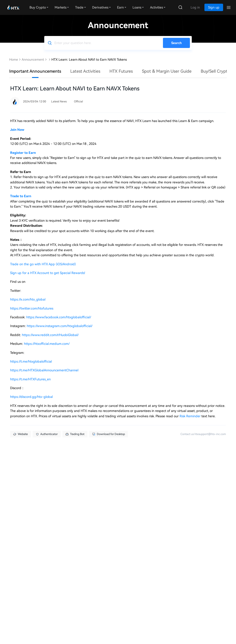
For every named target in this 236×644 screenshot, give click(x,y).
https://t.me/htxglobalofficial (31, 361)
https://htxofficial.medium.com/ (47, 344)
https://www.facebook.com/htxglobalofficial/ (59, 317)
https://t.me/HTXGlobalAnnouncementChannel (44, 370)
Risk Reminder (190, 416)
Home (14, 60)
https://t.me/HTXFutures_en (30, 379)
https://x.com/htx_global (28, 299)
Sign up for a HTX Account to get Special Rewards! (48, 273)
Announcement (33, 60)
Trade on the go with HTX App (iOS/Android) (43, 264)
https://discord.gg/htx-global (31, 397)
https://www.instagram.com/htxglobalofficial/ (60, 326)
